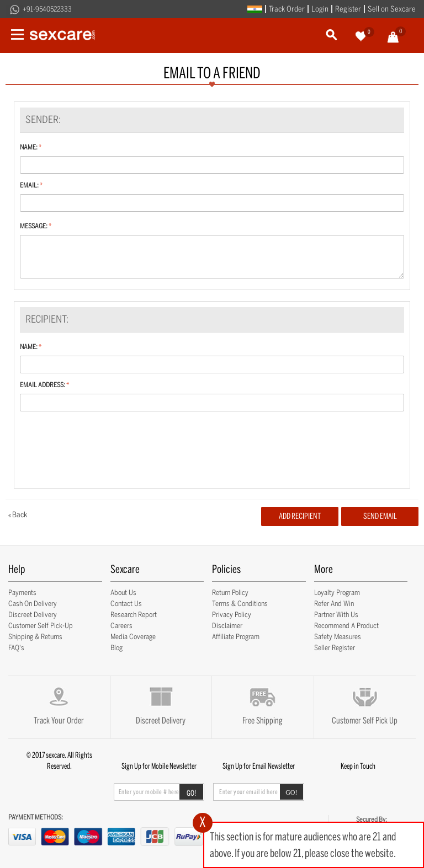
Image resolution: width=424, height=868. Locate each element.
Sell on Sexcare (392, 9)
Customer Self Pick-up (41, 626)
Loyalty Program (337, 593)
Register (348, 9)
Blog (116, 648)
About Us (123, 593)
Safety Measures (338, 637)
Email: (29, 185)
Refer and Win (334, 604)
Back (18, 515)
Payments (22, 593)
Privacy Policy (232, 615)
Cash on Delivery (33, 604)
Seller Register (335, 648)
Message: (34, 226)
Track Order (287, 9)
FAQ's (16, 648)
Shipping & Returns (35, 637)
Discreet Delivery (33, 615)
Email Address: (43, 385)
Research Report (134, 615)
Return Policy (230, 593)
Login (320, 9)
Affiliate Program (236, 637)
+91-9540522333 (47, 9)
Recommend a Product (346, 626)
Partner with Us (336, 615)
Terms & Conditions (240, 604)
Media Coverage (133, 637)
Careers (121, 626)
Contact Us (126, 604)
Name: (29, 147)
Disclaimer (227, 626)
